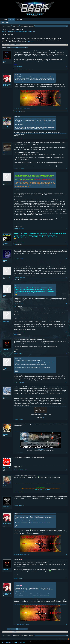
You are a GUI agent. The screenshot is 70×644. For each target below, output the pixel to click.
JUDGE (15, 334)
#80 (66, 624)
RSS (68, 639)
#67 (66, 259)
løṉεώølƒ (5, 260)
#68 (66, 277)
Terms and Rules (60, 641)
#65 (66, 229)
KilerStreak (6, 486)
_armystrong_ (6, 277)
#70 (66, 332)
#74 (66, 453)
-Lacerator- (6, 153)
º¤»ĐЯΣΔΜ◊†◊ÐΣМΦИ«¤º (7, 85)
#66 (66, 242)
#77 (66, 505)
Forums (12, 19)
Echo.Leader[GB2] (7, 468)
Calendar (19, 19)
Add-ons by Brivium (13, 642)
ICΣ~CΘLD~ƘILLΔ (26, 69)
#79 (66, 578)
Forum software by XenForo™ (35, 641)
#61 (66, 67)
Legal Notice (59, 639)
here (43, 417)
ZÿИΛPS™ (6, 244)
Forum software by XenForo (12, 641)
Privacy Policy (66, 641)
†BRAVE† (5, 350)
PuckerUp (16, 280)
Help (63, 639)
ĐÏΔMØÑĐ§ (6, 507)
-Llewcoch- (6, 183)
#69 (66, 304)
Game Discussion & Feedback (14, 31)
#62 (66, 109)
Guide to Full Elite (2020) (44, 490)
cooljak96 (5, 434)
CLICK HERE (30, 42)
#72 (66, 382)
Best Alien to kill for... (41, 449)
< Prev (9, 48)
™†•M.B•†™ (6, 322)
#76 (66, 492)
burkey (5, 295)
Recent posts (5, 22)
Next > (26, 48)
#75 (66, 470)
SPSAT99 (5, 397)
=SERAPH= (27, 31)
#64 (66, 168)
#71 (66, 353)
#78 (66, 555)
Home (5, 19)
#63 (66, 138)
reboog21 (5, 127)
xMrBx (5, 61)
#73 (66, 419)
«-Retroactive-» (17, 69)
